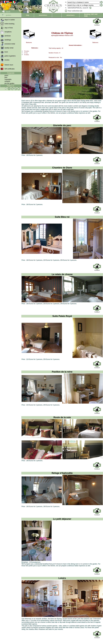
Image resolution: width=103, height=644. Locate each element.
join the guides (9, 83)
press (6, 75)
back (5, 12)
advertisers (70, 15)
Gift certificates (10, 69)
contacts (7, 81)
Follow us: (11, 86)
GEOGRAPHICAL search (80, 8)
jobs (6, 77)
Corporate (11, 73)
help (28, 15)
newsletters (43, 15)
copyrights (8, 79)
